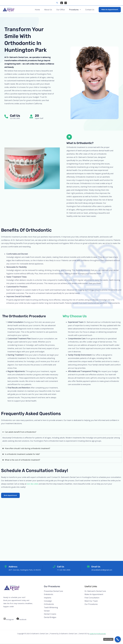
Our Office (63, 10)
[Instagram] (66, 3)
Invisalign (48, 602)
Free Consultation (92, 598)
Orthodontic (49, 605)
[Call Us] (7, 116)
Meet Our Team (91, 602)
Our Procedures (91, 605)
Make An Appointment (94, 595)
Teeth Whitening (51, 608)
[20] (32, 116)
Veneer (47, 612)
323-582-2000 (32, 484)
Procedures (75, 10)
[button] (57, 3)
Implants (48, 598)
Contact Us (90, 10)
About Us (51, 10)
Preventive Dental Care (53, 592)
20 (38, 116)
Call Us (16, 116)
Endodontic (49, 595)
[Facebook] (62, 3)
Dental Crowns (50, 615)
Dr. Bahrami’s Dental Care (95, 592)
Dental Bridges (50, 618)
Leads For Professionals (98, 634)
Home (41, 10)
